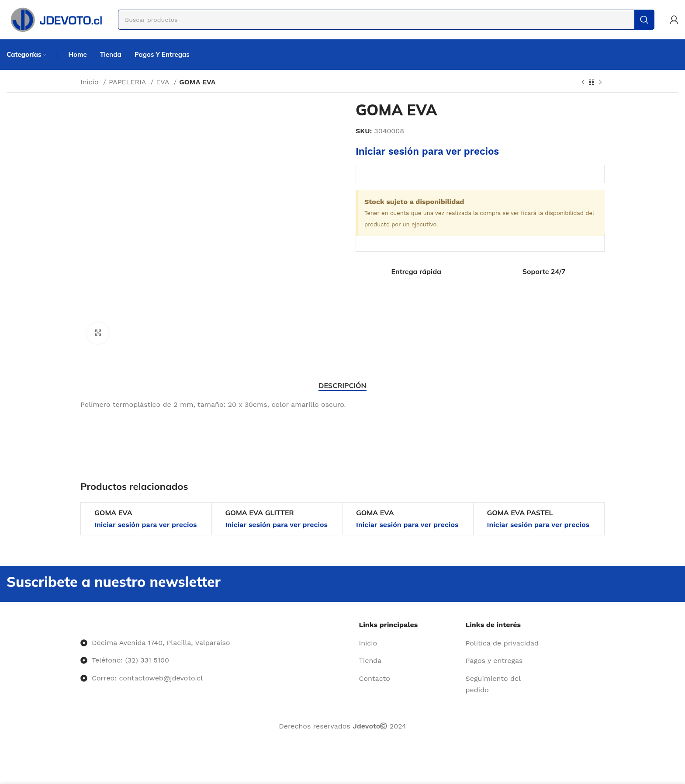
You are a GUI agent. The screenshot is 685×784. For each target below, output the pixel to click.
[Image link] (81, 625)
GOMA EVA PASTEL (520, 513)
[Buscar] (386, 20)
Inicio (91, 82)
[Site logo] (56, 19)
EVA (164, 82)
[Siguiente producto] (600, 83)
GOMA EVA (113, 513)
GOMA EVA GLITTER (260, 513)
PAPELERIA (128, 82)
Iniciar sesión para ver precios (427, 151)
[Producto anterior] (583, 83)
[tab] (342, 386)
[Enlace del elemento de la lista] (409, 643)
